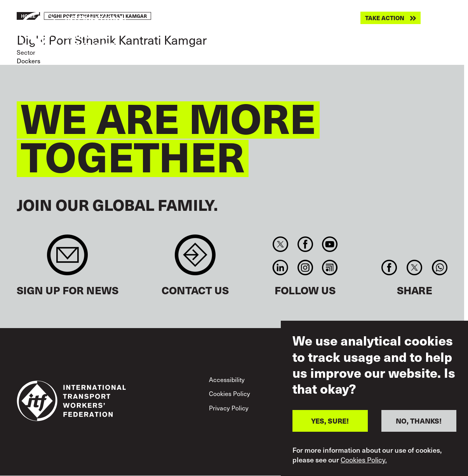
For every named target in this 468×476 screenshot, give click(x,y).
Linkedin (281, 268)
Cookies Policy (230, 393)
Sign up (67, 259)
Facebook (305, 244)
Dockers (29, 61)
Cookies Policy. (364, 460)
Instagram (305, 268)
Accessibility (227, 379)
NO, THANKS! (419, 422)
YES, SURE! (330, 422)
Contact (195, 259)
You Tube (330, 244)
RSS (330, 268)
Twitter (281, 244)
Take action (385, 18)
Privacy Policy (229, 408)
